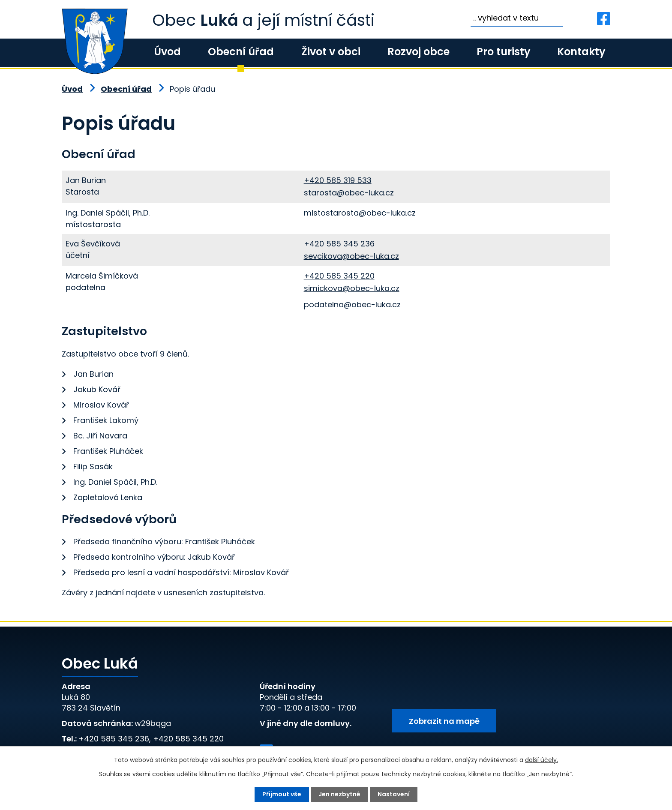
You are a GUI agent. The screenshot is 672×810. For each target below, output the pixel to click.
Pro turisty (503, 52)
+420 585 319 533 (338, 180)
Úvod (167, 52)
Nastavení (394, 794)
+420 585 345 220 (339, 276)
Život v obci (331, 52)
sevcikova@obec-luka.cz (351, 256)
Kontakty (581, 52)
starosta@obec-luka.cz (349, 193)
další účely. (541, 760)
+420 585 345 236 (339, 244)
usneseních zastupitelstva (214, 592)
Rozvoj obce (418, 52)
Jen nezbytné (339, 794)
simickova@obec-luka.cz (352, 288)
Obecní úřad (241, 52)
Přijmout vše (282, 794)
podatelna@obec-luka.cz (352, 304)
